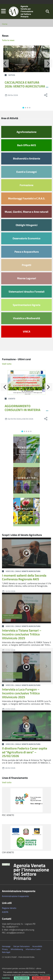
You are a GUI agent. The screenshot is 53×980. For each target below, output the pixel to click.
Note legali (6, 952)
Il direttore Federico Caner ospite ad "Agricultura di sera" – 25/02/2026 (25, 752)
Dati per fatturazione (21, 946)
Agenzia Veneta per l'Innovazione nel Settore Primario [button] (31, 872)
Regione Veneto (9, 908)
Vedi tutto (7, 364)
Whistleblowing (17, 949)
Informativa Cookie (33, 949)
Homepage (6, 946)
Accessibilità (37, 946)
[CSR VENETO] (26, 837)
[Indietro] (5, 63)
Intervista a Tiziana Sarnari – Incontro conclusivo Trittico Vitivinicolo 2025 (22, 634)
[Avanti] (48, 63)
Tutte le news (8, 40)
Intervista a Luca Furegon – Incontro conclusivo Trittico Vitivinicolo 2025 (21, 693)
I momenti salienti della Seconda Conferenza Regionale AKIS (24, 577)
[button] (3, 11)
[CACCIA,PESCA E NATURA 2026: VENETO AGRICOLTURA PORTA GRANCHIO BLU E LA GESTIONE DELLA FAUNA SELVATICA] (26, 59)
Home (5, 24)
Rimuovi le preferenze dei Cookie (17, 976)
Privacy (5, 949)
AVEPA (5, 912)
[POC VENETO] (26, 800)
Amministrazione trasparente (15, 896)
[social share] (46, 95)
